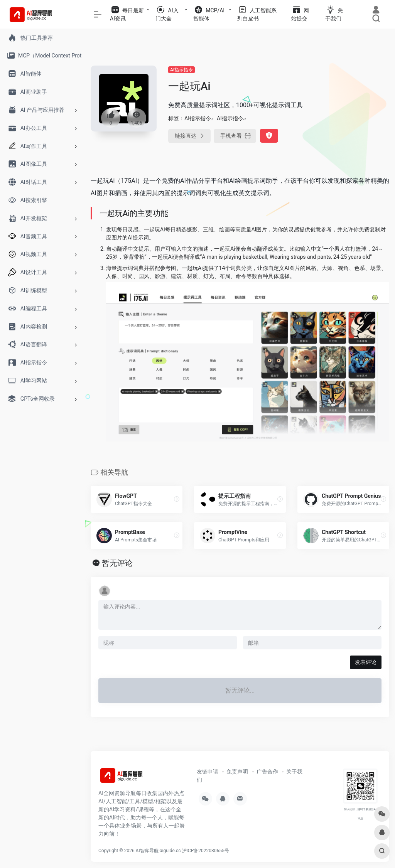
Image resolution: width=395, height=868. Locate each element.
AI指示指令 (181, 70)
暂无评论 (117, 563)
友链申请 (208, 772)
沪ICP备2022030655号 (206, 851)
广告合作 (267, 772)
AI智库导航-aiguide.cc (158, 851)
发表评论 (366, 662)
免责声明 (237, 772)
